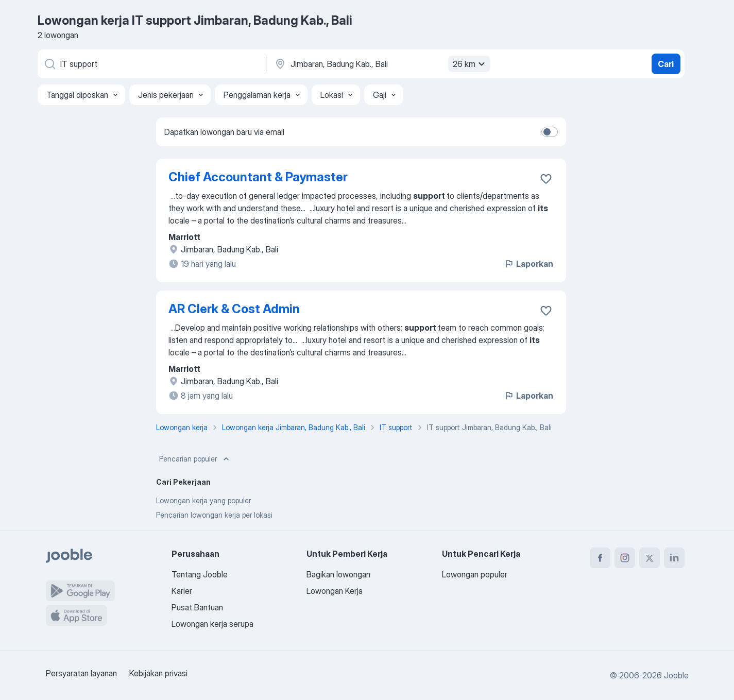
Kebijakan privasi (158, 673)
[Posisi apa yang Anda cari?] (151, 64)
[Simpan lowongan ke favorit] (546, 179)
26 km (470, 64)
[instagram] (625, 558)
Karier (182, 591)
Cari (666, 64)
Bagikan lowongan (338, 574)
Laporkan (528, 264)
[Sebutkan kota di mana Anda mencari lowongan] (381, 64)
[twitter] (650, 558)
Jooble (676, 675)
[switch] (550, 132)
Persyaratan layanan (81, 673)
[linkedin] (674, 558)
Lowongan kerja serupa (212, 624)
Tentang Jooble (200, 574)
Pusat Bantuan (197, 607)
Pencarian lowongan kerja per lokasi (214, 515)
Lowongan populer (475, 574)
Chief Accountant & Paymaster (258, 177)
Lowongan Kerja (335, 591)
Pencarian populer (195, 459)
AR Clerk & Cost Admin (234, 309)
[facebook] (600, 558)
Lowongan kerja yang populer (203, 500)
